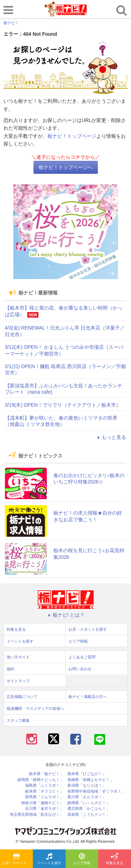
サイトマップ (18, 681)
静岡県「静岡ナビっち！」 (41, 780)
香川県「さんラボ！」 (87, 797)
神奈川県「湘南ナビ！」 (42, 803)
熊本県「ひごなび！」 (87, 774)
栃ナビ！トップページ (72, 136)
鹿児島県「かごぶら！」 (89, 809)
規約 (10, 669)
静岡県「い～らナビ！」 (89, 803)
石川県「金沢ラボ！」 (44, 809)
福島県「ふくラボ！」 (44, 785)
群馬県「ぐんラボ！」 (44, 797)
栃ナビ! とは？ (66, 615)
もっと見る (111, 437)
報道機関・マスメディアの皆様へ (35, 708)
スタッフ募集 (18, 720)
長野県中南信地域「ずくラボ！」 (96, 791)
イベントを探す (49, 859)
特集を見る (115, 859)
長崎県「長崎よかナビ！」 (90, 780)
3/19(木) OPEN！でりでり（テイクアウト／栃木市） (63, 405)
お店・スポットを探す (17, 859)
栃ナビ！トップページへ (66, 167)
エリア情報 (82, 859)
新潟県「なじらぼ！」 (87, 785)
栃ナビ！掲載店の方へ (88, 697)
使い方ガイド (18, 657)
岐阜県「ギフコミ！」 (44, 791)
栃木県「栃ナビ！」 (46, 774)
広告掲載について (22, 697)
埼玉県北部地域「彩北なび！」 (37, 815)
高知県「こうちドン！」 (89, 815)
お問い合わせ (80, 669)
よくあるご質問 (82, 657)
